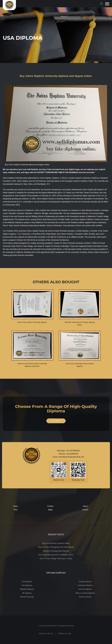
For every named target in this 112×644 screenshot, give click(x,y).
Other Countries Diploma (85, 593)
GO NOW (56, 421)
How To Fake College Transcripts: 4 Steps (56, 559)
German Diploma (85, 589)
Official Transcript (27, 597)
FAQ (16, 510)
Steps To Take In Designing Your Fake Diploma (56, 547)
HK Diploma (27, 593)
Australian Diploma (85, 585)
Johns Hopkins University (13, 178)
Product (50, 506)
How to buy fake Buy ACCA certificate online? (56, 555)
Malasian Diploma (27, 589)
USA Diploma (27, 582)
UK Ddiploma (27, 585)
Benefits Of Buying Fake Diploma (56, 551)
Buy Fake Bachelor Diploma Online (56, 543)
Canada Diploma (85, 582)
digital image (74, 169)
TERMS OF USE (64, 634)
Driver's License (85, 597)
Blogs (50, 510)
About (85, 506)
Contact (85, 510)
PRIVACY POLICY (46, 634)
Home (16, 506)
